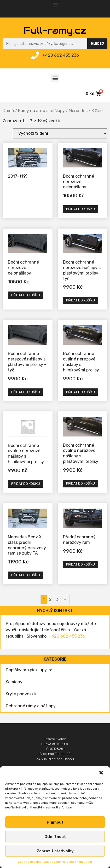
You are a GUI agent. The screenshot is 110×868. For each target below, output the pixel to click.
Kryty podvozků (21, 694)
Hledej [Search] (97, 43)
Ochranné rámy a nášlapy (31, 706)
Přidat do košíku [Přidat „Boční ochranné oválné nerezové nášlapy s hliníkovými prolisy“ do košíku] (80, 392)
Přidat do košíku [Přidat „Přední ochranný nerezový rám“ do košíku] (80, 564)
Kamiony (14, 682)
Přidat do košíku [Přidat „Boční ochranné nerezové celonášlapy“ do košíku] (80, 209)
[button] (102, 773)
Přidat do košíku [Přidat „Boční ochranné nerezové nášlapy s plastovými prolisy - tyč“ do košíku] (80, 300)
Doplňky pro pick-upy (29, 670)
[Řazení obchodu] (60, 133)
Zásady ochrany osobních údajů (68, 862)
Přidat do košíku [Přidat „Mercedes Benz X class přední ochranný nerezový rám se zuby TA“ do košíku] (26, 575)
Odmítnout (55, 837)
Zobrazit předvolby (55, 851)
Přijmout (55, 822)
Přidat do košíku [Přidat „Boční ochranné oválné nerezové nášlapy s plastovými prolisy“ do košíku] (80, 483)
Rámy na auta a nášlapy (41, 111)
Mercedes (78, 111)
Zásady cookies (30, 862)
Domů (8, 111)
